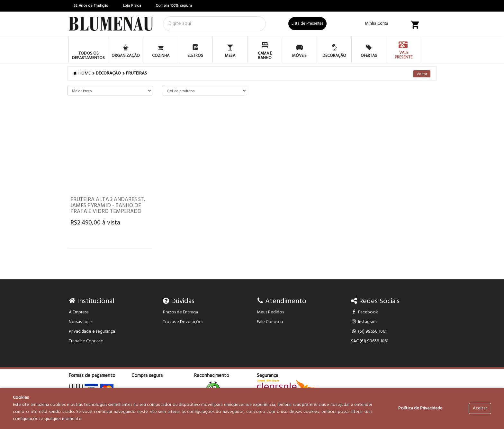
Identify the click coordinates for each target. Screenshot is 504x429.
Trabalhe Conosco (86, 341)
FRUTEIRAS (136, 73)
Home (82, 73)
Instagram (364, 322)
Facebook (365, 312)
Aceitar (480, 408)
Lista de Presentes (307, 24)
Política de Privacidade (420, 408)
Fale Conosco (270, 322)
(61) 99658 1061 (369, 332)
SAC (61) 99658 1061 (370, 341)
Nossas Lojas (81, 322)
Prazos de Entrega (180, 312)
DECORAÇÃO (108, 73)
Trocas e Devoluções (183, 322)
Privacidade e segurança (92, 332)
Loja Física (132, 6)
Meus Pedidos (270, 312)
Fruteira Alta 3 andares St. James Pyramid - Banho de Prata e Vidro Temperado (108, 206)
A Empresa (79, 312)
